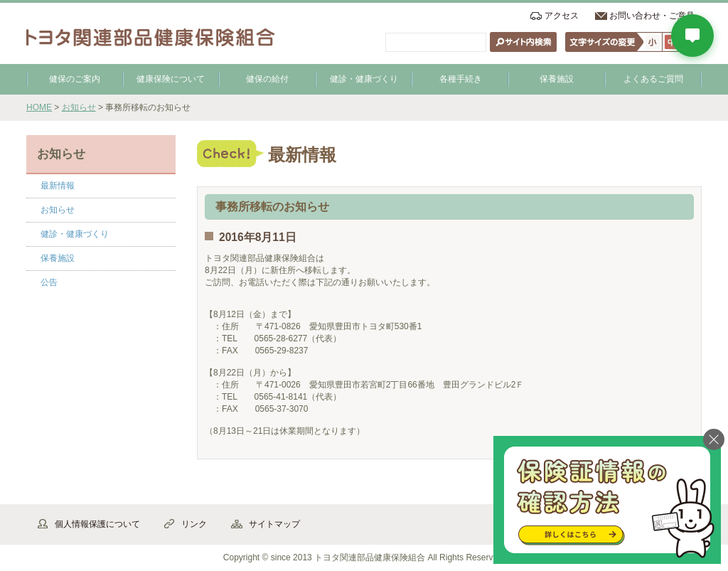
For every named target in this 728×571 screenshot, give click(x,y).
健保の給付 (267, 79)
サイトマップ (274, 524)
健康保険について (171, 79)
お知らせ (79, 107)
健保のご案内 (75, 79)
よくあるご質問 (653, 79)
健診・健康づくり (364, 79)
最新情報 (58, 186)
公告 (49, 282)
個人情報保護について (97, 524)
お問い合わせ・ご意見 (652, 16)
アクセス (562, 16)
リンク (194, 524)
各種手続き (461, 79)
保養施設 (557, 79)
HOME (39, 107)
